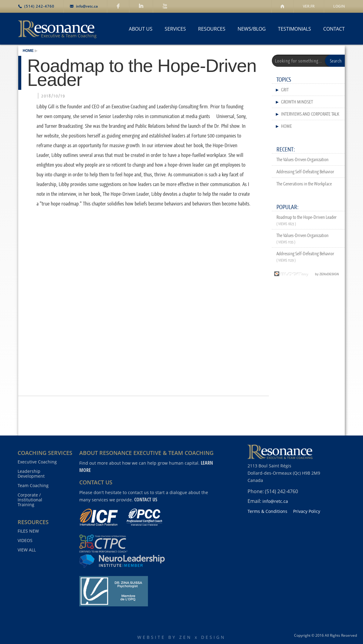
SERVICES (175, 29)
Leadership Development (31, 474)
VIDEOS (25, 541)
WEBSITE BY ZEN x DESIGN (181, 637)
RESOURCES (212, 29)
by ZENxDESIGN (305, 274)
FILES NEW (28, 531)
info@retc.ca (87, 6)
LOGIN (339, 6)
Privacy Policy (307, 511)
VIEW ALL (27, 550)
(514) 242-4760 (39, 6)
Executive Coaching (37, 462)
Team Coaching (33, 486)
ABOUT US (141, 29)
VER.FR (309, 6)
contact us (146, 500)
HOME (28, 51)
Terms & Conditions (267, 511)
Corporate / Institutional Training (30, 500)
